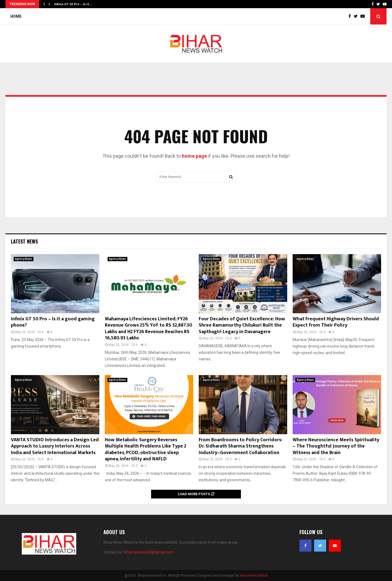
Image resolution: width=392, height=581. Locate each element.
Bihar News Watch (254, 576)
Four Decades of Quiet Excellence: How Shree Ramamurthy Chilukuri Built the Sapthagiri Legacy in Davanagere (242, 325)
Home (16, 16)
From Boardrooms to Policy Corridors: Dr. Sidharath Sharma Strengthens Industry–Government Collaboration (241, 446)
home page (194, 156)
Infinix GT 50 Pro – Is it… (73, 4)
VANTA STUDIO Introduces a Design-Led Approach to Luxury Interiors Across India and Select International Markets (55, 446)
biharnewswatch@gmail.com (149, 552)
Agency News (24, 259)
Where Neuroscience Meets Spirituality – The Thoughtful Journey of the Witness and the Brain (336, 446)
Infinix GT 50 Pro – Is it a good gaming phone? (53, 322)
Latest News (24, 241)
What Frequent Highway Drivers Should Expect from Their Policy (336, 322)
